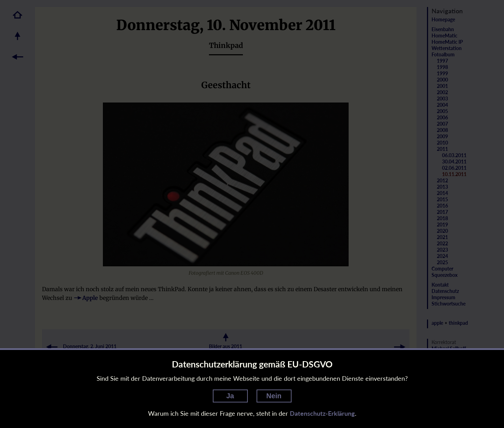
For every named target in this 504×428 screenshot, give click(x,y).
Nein (274, 396)
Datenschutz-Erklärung (322, 413)
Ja (230, 396)
